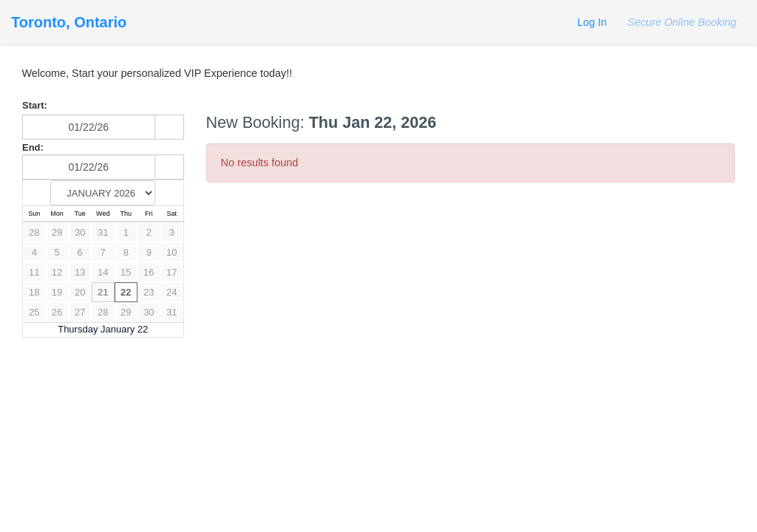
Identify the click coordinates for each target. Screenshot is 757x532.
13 (80, 272)
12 (57, 272)
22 (126, 292)
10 (172, 252)
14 (103, 272)
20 (80, 292)
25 (34, 312)
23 (149, 292)
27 (80, 312)
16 (149, 272)
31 (103, 232)
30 (80, 232)
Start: (35, 105)
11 (34, 272)
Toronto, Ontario (69, 22)
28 (34, 232)
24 (172, 292)
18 (34, 292)
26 (57, 312)
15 (126, 272)
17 (172, 272)
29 (57, 232)
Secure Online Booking (680, 22)
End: (33, 147)
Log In (592, 22)
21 (103, 292)
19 (57, 292)
